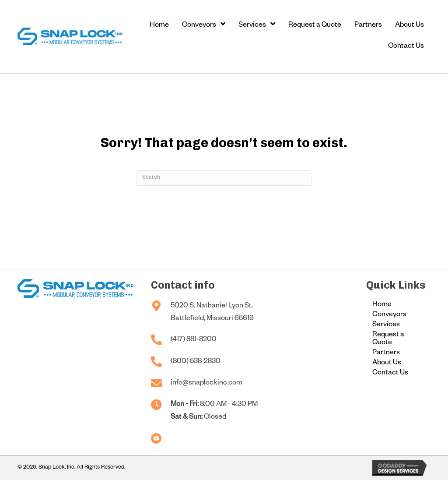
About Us (387, 364)
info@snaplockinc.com (206, 384)
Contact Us (390, 374)
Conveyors (389, 315)
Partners (386, 353)
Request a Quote (388, 339)
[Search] (224, 178)
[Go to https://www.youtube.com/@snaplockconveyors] (156, 439)
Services (386, 325)
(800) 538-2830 (196, 362)
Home (382, 305)
